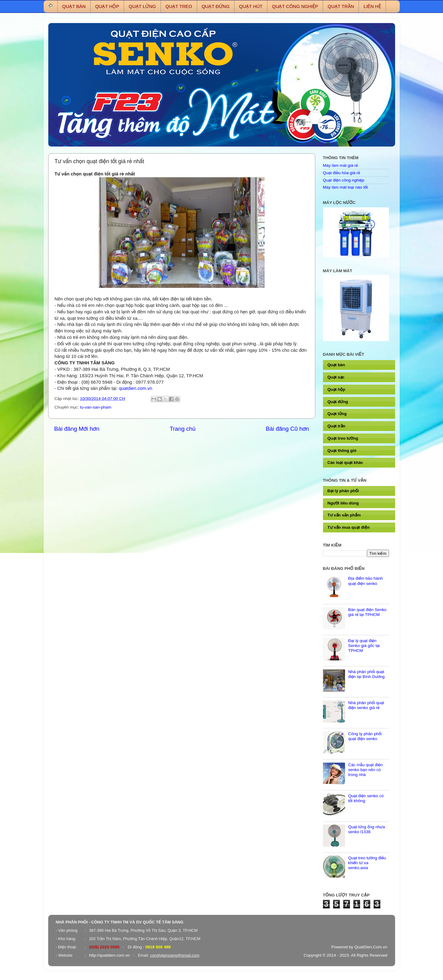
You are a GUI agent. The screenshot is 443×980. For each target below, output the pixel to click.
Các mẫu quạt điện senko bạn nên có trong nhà (365, 770)
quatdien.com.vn (136, 388)
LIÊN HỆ (372, 6)
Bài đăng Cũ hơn (288, 429)
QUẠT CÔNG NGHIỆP (295, 6)
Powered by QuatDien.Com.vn (359, 947)
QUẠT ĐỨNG (216, 6)
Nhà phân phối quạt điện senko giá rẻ (366, 705)
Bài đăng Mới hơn (77, 429)
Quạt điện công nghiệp (344, 180)
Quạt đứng (338, 402)
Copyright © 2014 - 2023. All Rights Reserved (346, 955)
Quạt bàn (336, 365)
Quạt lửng (337, 414)
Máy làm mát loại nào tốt (346, 187)
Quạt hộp (336, 389)
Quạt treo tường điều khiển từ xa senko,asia (367, 863)
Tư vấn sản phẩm (344, 515)
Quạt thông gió (342, 451)
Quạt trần (336, 426)
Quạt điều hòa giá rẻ (342, 173)
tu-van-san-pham (96, 407)
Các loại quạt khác (345, 463)
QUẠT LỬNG (142, 6)
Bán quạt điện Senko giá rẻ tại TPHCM (367, 612)
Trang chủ (183, 429)
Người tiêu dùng (343, 503)
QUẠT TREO (179, 6)
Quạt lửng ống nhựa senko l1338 (367, 829)
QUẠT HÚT (251, 6)
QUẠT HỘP (107, 6)
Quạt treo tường (343, 438)
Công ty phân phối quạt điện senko (365, 736)
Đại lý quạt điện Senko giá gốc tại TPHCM (364, 646)
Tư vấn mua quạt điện (349, 527)
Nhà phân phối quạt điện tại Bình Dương (366, 674)
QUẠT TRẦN (341, 6)
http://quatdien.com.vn (109, 955)
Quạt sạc (336, 377)
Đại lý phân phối (343, 491)
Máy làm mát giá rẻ (340, 165)
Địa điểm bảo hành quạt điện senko (365, 581)
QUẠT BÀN (74, 6)
